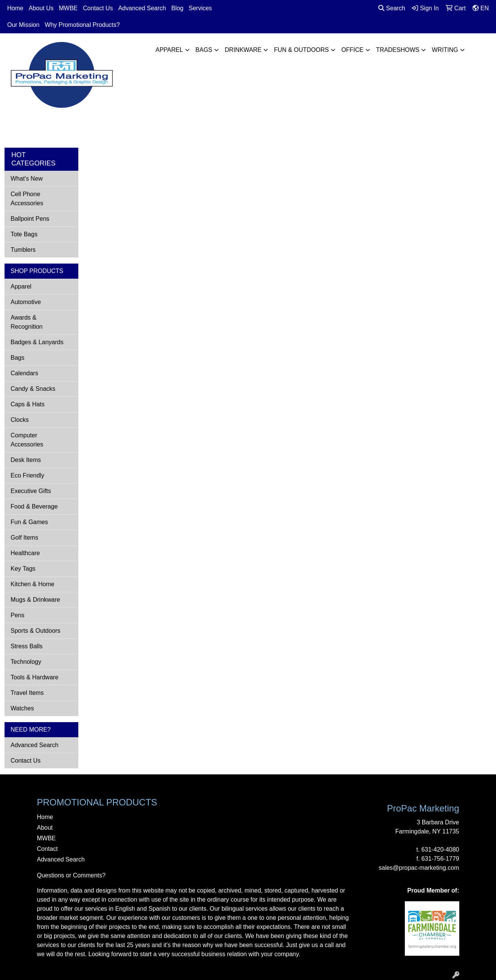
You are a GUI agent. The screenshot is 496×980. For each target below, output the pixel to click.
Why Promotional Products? (82, 25)
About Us (41, 8)
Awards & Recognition (27, 322)
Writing (445, 50)
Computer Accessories (27, 440)
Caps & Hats (28, 404)
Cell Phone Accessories (27, 199)
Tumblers (23, 250)
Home (15, 8)
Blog (177, 8)
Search (392, 8)
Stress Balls (26, 646)
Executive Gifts (31, 491)
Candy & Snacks (33, 389)
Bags (204, 50)
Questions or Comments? (71, 875)
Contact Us (98, 8)
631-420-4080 (440, 850)
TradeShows (398, 50)
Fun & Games (29, 522)
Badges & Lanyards (37, 342)
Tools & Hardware (34, 677)
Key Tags (23, 569)
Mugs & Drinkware (35, 600)
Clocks (20, 420)
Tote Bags (24, 234)
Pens (17, 615)
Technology (26, 662)
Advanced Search (142, 8)
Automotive (26, 302)
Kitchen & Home (33, 584)
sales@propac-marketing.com (419, 868)
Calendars (24, 373)
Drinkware (243, 50)
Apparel (169, 50)
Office (352, 50)
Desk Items (26, 460)
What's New (27, 179)
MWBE (68, 8)
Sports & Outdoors (36, 631)
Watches (22, 708)
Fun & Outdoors (301, 50)
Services (200, 8)
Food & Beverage (34, 506)
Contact (47, 849)
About (45, 828)
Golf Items (24, 538)
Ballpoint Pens (30, 219)
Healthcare (25, 553)
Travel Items (27, 693)
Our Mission (23, 25)
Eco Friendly (27, 475)
